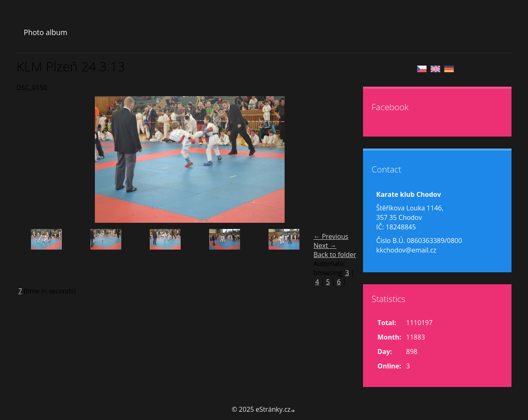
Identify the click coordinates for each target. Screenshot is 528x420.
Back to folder (335, 255)
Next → (325, 245)
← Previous (331, 236)
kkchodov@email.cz (406, 250)
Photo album (46, 32)
